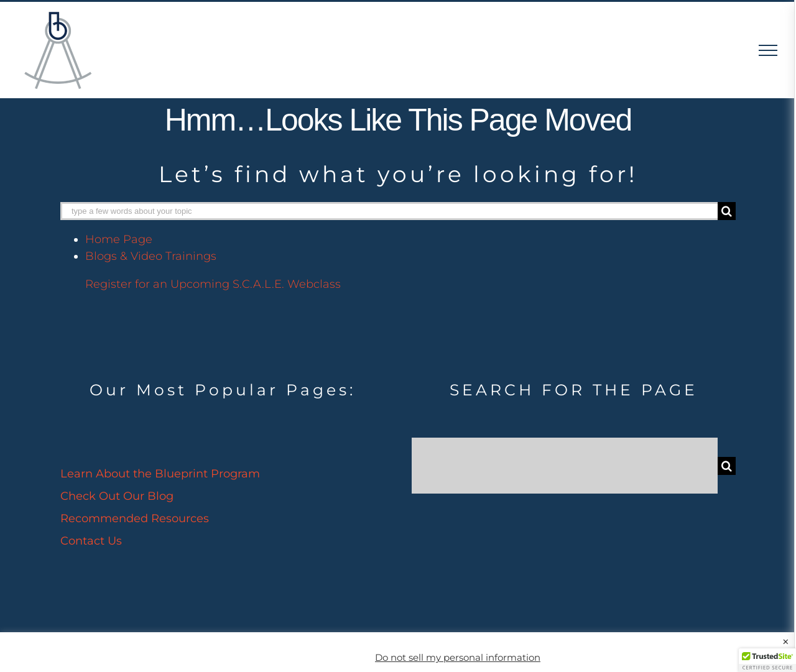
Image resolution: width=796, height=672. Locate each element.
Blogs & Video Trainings (151, 256)
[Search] (727, 211)
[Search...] (565, 466)
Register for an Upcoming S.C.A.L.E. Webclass (213, 284)
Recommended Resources (135, 518)
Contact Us (91, 541)
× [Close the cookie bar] (786, 642)
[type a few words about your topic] (389, 211)
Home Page (119, 239)
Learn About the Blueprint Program (160, 474)
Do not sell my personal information (458, 658)
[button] (767, 660)
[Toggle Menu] (768, 50)
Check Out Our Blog (117, 496)
